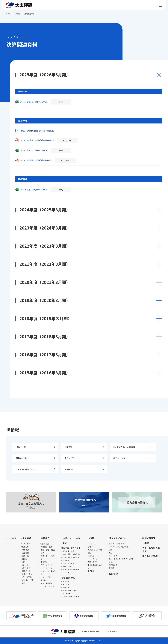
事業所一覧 (26, 571)
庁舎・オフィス (47, 565)
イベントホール (47, 568)
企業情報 (27, 538)
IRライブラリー (72, 458)
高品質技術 (67, 594)
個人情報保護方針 (91, 632)
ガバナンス (113, 556)
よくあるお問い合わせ (26, 469)
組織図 (25, 559)
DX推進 (112, 568)
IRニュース (21, 447)
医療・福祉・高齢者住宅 (48, 552)
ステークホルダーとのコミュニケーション (122, 560)
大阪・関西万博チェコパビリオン (47, 585)
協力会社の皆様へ (151, 556)
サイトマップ (111, 632)
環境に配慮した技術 (70, 590)
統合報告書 (113, 565)
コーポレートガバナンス (27, 567)
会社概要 (25, 553)
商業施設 (44, 562)
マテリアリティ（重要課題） (120, 547)
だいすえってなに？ (28, 582)
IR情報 (91, 538)
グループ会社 (27, 577)
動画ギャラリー (28, 574)
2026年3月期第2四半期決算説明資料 (36, 160)
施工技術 (66, 584)
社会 (111, 553)
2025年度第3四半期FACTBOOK (34, 102)
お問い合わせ (149, 538)
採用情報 (113, 574)
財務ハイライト (23, 458)
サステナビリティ (118, 538)
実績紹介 (45, 538)
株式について (119, 458)
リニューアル (46, 577)
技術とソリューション (71, 541)
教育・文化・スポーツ (48, 558)
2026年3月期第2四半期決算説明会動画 (37, 131)
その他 (43, 580)
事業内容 (25, 550)
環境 (111, 550)
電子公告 (69, 469)
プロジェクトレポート (71, 597)
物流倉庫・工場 (47, 547)
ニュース (12, 538)
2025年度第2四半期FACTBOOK (34, 150)
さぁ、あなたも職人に (151, 550)
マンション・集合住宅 (48, 573)
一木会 (146, 543)
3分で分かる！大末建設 (124, 447)
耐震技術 (66, 587)
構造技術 (66, 581)
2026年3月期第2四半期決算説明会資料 (37, 140)
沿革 (24, 562)
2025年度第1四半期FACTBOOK (34, 190)
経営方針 (69, 447)
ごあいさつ (26, 544)
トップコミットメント (117, 544)
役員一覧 (25, 556)
